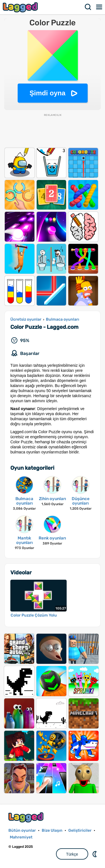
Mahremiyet (21, 837)
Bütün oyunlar (22, 830)
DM (95, 854)
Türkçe (72, 854)
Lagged (21, 7)
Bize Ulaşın (52, 830)
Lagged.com (27, 817)
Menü (99, 7)
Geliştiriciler (80, 830)
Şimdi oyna (47, 93)
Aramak (88, 7)
